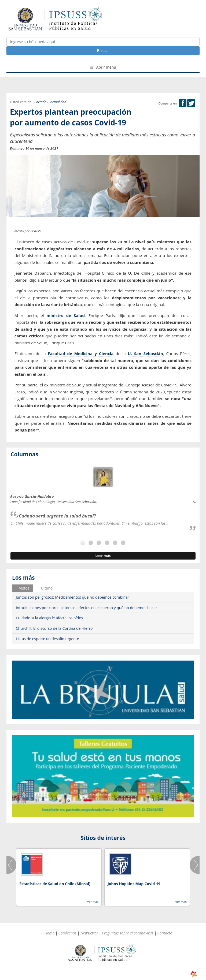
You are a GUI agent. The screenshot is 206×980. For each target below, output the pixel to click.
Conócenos (67, 933)
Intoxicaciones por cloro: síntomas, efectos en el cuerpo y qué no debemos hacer (87, 608)
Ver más (93, 902)
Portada (40, 102)
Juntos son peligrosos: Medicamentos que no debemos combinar (73, 597)
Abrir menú (103, 67)
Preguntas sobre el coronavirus (128, 933)
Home (49, 933)
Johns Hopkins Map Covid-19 (134, 884)
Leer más (103, 556)
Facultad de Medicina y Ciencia (81, 353)
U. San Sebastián (145, 353)
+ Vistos (23, 588)
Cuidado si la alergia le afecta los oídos (49, 618)
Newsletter (89, 933)
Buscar (103, 51)
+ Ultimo (45, 588)
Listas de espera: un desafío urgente (47, 639)
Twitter (191, 103)
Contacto (165, 933)
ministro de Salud (66, 315)
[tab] (23, 588)
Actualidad (58, 102)
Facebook (183, 103)
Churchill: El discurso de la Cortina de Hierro (54, 628)
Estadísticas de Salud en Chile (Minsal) (55, 884)
